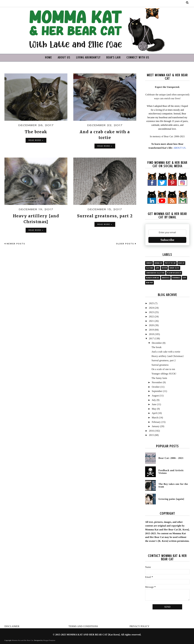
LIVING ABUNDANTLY (88, 57)
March (155, 418)
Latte (157, 268)
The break (36, 132)
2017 (151, 338)
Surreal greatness (160, 365)
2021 (151, 321)
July (154, 400)
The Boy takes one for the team (173, 485)
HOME (48, 57)
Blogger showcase (153, 278)
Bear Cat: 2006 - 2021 (171, 458)
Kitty (184, 278)
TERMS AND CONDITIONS (83, 626)
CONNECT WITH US (138, 57)
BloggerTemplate (49, 640)
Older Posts (125, 244)
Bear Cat (181, 263)
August (155, 396)
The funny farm (159, 378)
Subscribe (167, 240)
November (157, 382)
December (157, 343)
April (154, 413)
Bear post (149, 283)
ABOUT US (64, 57)
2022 (151, 317)
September (157, 391)
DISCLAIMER (12, 626)
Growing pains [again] (171, 499)
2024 (151, 308)
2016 (151, 431)
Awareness (166, 278)
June (154, 404)
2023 (151, 312)
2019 (151, 330)
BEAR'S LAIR (113, 57)
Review (164, 268)
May (154, 409)
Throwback (176, 278)
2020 (151, 325)
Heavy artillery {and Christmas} (168, 356)
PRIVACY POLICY (140, 626)
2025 (151, 303)
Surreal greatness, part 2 (105, 216)
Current (149, 263)
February (156, 422)
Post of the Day (170, 263)
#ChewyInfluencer (174, 273)
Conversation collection (155, 273)
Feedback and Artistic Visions (171, 472)
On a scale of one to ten (163, 369)
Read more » (36, 140)
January (156, 426)
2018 (151, 334)
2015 (151, 435)
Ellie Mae (150, 268)
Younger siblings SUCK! (164, 374)
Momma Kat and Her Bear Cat (23, 640)
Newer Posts (16, 244)
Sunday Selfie (174, 268)
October (156, 387)
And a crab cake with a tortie (166, 352)
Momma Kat (158, 263)
